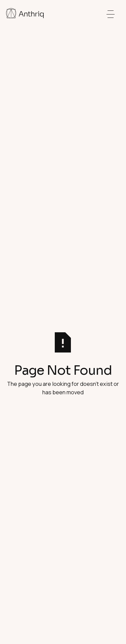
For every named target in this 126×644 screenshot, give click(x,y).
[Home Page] (25, 14)
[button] (111, 14)
